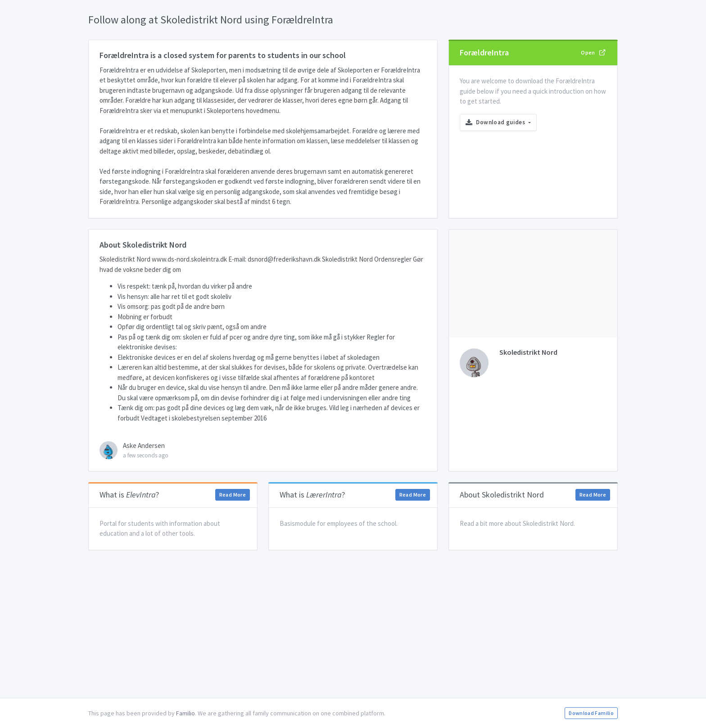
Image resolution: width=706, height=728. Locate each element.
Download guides (496, 122)
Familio (186, 713)
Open (593, 52)
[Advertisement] (353, 624)
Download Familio (591, 713)
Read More (233, 495)
